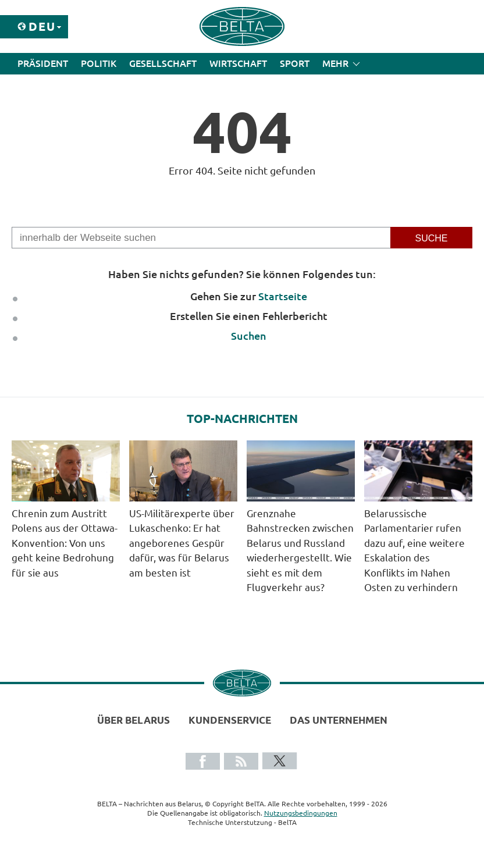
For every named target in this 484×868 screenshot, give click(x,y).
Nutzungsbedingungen (301, 813)
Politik (99, 63)
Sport (295, 63)
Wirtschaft (238, 63)
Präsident (43, 63)
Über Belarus (134, 720)
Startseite (283, 296)
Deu (42, 26)
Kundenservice (230, 720)
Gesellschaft (163, 63)
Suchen (249, 336)
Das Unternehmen (339, 720)
